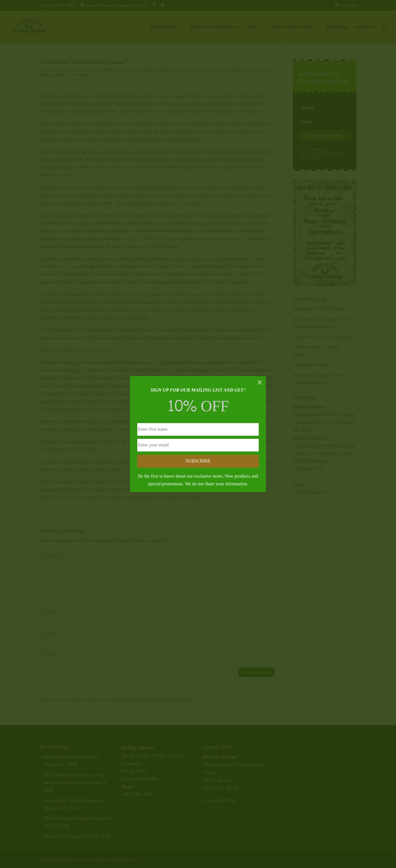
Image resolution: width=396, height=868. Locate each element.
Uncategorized (237, 70)
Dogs (138, 70)
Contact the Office (220, 800)
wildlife (61, 75)
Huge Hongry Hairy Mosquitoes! (324, 337)
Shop (253, 27)
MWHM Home (164, 27)
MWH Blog (337, 27)
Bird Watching (104, 70)
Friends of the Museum (213, 27)
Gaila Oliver (55, 70)
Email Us (302, 485)
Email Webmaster (309, 492)
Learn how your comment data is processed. (153, 700)
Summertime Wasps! (312, 365)
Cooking (125, 70)
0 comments (81, 75)
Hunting (151, 70)
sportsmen (215, 70)
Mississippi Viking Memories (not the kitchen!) (320, 379)
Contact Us (365, 27)
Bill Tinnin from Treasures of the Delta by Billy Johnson (323, 323)
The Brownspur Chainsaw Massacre (317, 351)
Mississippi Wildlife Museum (320, 309)
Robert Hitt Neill (174, 70)
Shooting (197, 70)
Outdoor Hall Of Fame (292, 27)
